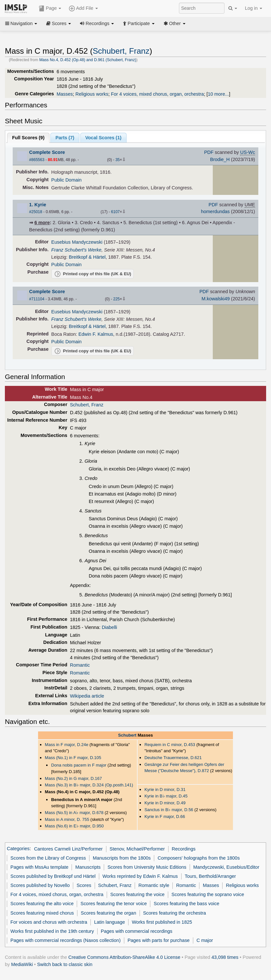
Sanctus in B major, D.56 (169, 810)
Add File (83, 8)
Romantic (80, 665)
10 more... (218, 94)
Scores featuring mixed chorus (42, 913)
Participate (139, 23)
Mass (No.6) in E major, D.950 (74, 826)
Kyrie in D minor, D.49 (165, 803)
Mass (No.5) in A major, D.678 (74, 813)
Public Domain (67, 180)
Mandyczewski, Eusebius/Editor (226, 867)
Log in (254, 8)
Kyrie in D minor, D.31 (165, 789)
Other (175, 23)
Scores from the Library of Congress (48, 858)
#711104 (37, 299)
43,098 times (225, 957)
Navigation (21, 23)
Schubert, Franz (121, 51)
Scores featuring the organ (108, 913)
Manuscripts (88, 867)
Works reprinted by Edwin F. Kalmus (140, 876)
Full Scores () (28, 138)
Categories (18, 849)
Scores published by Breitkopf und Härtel (53, 876)
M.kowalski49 (216, 299)
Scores (59, 23)
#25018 (36, 212)
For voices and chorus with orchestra (49, 922)
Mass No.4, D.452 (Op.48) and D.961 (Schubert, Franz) (88, 60)
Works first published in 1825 (162, 922)
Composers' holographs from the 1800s (199, 858)
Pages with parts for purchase (159, 940)
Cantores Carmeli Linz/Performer (68, 849)
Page (50, 8)
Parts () (65, 138)
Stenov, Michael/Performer (137, 849)
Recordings (97, 23)
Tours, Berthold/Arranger (210, 876)
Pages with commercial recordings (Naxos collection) (66, 940)
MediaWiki (22, 964)
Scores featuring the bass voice (187, 904)
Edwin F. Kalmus (96, 334)
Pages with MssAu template (39, 867)
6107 (115, 212)
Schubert (127, 735)
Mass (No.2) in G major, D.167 (73, 778)
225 (116, 299)
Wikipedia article (87, 696)
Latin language (109, 922)
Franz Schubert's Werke (76, 250)
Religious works (92, 94)
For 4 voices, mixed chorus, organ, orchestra (157, 94)
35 (118, 160)
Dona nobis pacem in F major (79, 765)
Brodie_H (220, 159)
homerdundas (215, 211)
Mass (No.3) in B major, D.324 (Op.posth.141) (89, 785)
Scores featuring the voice (137, 894)
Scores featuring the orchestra (175, 913)
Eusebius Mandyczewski (77, 242)
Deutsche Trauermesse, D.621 (173, 758)
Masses (65, 94)
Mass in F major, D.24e (67, 745)
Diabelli (109, 627)
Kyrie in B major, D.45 (166, 796)
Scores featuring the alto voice (42, 904)
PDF (209, 152)
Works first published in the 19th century (52, 931)
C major (205, 940)
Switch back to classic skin (65, 964)
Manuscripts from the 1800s (122, 858)
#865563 (37, 160)
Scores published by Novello (40, 885)
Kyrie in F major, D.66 (165, 817)
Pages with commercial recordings (137, 931)
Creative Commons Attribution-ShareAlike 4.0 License (124, 957)
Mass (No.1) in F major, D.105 (73, 758)
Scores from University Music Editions (147, 867)
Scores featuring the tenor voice (114, 904)
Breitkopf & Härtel (87, 257)
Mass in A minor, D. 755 (67, 819)
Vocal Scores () (103, 138)
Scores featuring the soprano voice (208, 894)
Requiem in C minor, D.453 (170, 745)
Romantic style (154, 885)
